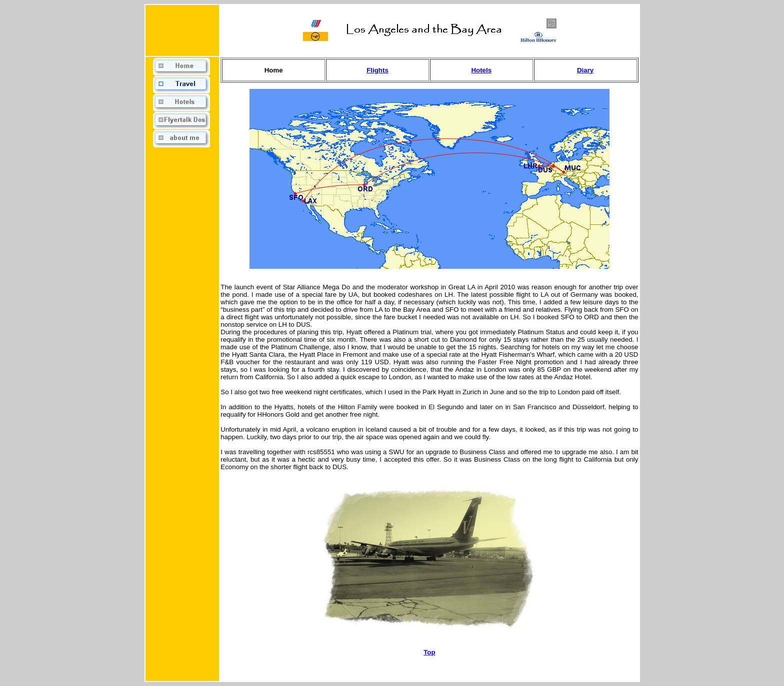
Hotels (481, 70)
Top (429, 652)
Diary (585, 70)
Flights (377, 70)
